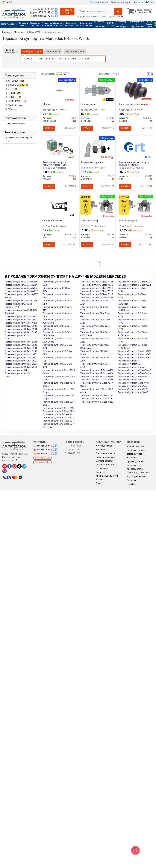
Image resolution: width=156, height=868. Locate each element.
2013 (54, 59)
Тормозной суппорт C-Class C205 (21, 332)
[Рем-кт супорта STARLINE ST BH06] (98, 90)
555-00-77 (40, 16)
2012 (47, 59)
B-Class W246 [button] (75, 51)
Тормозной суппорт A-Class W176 (21, 288)
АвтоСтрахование (136, 476)
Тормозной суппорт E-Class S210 (59, 411)
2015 (67, 59)
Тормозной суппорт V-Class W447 (134, 370)
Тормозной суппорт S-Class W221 (134, 282)
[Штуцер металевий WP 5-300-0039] (59, 206)
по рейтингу (63, 74)
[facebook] (9, 466)
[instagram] (14, 466)
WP (10, 109)
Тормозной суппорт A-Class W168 (21, 282)
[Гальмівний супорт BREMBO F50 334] (98, 205)
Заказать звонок (42, 458)
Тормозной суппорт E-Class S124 (59, 408)
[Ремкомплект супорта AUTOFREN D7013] (98, 149)
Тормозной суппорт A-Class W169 (21, 285)
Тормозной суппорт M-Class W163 (97, 370)
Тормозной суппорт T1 (129, 361)
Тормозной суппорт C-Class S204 (21, 348)
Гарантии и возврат (105, 457)
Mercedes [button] (53, 51)
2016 (74, 59)
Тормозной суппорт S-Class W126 (97, 395)
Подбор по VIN (67, 11)
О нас (98, 483)
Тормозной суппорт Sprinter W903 (135, 351)
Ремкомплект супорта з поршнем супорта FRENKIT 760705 (56, 164)
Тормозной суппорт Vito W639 (133, 389)
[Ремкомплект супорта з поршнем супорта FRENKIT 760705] (59, 148)
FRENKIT (13, 97)
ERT (11, 89)
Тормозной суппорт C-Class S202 (21, 342)
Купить (49, 128)
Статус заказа (104, 446)
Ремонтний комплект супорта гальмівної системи (134, 164)
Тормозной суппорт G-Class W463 (97, 298)
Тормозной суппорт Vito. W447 (133, 392)
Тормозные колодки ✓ (16, 124)
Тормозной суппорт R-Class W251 (97, 380)
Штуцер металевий (52, 221)
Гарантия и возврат (121, 2)
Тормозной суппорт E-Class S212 (59, 418)
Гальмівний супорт (90, 221)
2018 (87, 59)
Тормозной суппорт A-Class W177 (21, 291)
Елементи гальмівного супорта (135, 104)
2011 (41, 59)
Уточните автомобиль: (11, 51)
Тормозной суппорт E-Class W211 (97, 288)
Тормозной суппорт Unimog (132, 367)
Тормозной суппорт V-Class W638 (134, 373)
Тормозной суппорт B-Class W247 (21, 320)
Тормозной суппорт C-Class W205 (21, 367)
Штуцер (47, 104)
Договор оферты (104, 461)
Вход (150, 2)
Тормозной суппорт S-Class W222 (134, 285)
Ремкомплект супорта (92, 162)
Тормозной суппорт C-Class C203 (21, 326)
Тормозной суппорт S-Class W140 (97, 399)
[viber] (5, 471)
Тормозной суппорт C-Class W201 (21, 354)
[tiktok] (19, 466)
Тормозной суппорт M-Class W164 (97, 373)
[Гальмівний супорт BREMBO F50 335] (136, 205)
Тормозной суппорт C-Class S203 (21, 345)
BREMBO (18, 85)
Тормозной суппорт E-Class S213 (59, 421)
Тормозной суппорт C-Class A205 (21, 323)
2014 (61, 59)
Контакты (138, 2)
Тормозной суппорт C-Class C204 (21, 329)
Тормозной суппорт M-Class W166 (97, 377)
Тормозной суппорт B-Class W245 (21, 316)
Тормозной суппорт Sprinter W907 (135, 358)
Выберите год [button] (32, 51)
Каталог (100, 480)
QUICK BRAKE (17, 101)
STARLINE (15, 105)
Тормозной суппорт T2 (129, 364)
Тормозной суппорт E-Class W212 (97, 291)
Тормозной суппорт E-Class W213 (97, 294)
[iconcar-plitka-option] (148, 74)
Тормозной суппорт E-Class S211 (59, 414)
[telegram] (24, 466)
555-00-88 (40, 9)
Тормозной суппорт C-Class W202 (21, 358)
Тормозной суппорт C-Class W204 (21, 364)
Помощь (131, 484)
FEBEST (13, 93)
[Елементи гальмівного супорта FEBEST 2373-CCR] (136, 90)
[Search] (118, 11)
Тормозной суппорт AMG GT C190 (21, 301)
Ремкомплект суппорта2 (18, 139)
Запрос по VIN (42, 462)
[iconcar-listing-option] (152, 74)
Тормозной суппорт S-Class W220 (97, 402)
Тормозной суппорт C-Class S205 (21, 351)
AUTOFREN (14, 81)
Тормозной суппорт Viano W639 (133, 383)
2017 (80, 59)
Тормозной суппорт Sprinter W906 (135, 354)
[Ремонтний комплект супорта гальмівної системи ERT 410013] (136, 147)
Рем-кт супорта (89, 104)
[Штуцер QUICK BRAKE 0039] (59, 90)
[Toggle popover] (135, 850)
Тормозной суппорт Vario (130, 380)
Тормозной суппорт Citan (17, 370)
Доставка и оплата (99, 2)
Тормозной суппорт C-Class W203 (21, 361)
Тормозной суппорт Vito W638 (133, 386)
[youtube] (5, 466)
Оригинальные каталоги (139, 473)
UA (5, 2)
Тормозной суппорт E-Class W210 (97, 285)
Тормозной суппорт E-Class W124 (97, 282)
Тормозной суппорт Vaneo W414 (134, 377)
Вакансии (132, 480)
